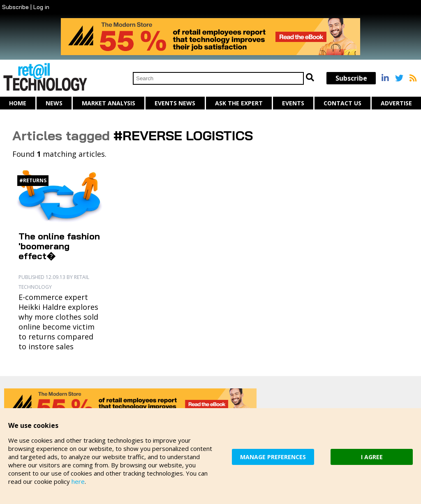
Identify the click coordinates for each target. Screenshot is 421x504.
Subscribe (15, 7)
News (54, 103)
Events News (175, 103)
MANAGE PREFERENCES (273, 457)
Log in (41, 7)
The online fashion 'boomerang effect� (59, 246)
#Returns (33, 180)
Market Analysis (109, 103)
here (78, 481)
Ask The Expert (239, 103)
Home (18, 103)
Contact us (342, 103)
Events (293, 103)
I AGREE (372, 457)
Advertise (396, 103)
